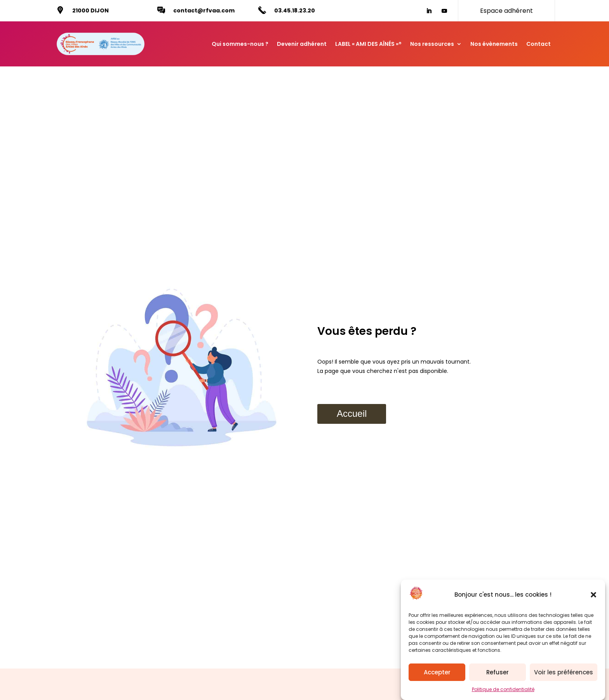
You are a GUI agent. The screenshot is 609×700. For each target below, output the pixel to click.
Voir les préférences (564, 674)
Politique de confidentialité (503, 691)
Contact (539, 44)
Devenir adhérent (302, 44)
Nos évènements (494, 44)
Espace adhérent (506, 11)
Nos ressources (432, 44)
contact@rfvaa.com (204, 10)
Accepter (437, 674)
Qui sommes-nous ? (240, 44)
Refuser (498, 674)
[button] (593, 597)
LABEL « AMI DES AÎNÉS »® (368, 44)
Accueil (352, 414)
